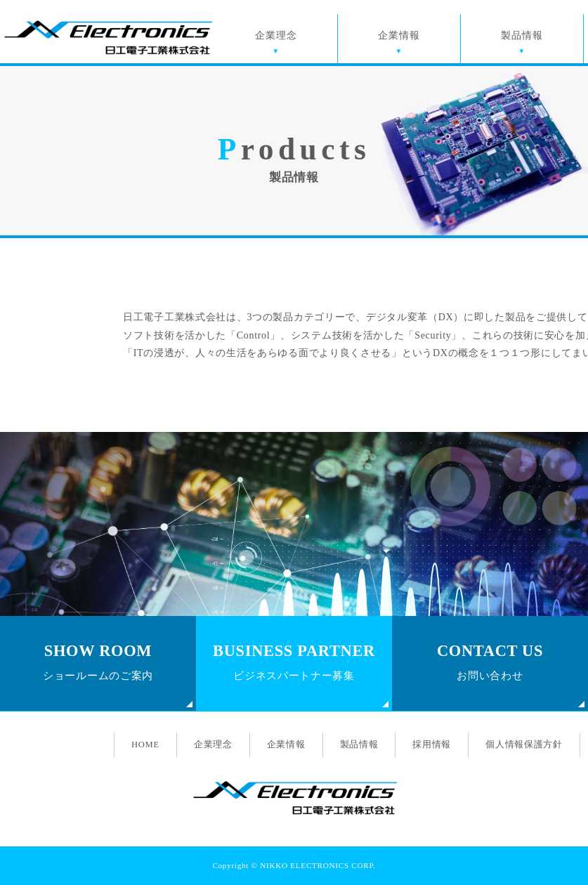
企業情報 (399, 35)
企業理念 (276, 35)
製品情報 (522, 35)
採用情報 (432, 745)
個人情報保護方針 (524, 745)
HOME (145, 745)
